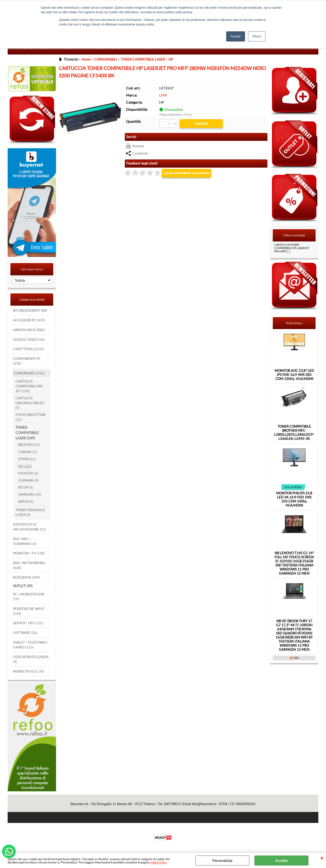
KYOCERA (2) (28, 473)
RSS (296, 658)
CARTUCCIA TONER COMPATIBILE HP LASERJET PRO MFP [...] (292, 248)
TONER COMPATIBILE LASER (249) (27, 433)
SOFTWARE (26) (25, 633)
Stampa (138, 146)
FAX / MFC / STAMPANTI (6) (25, 541)
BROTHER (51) (29, 445)
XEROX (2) (26, 502)
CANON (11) (28, 452)
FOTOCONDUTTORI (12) (31, 417)
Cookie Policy (158, 862)
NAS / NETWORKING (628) (29, 565)
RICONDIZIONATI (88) (30, 311)
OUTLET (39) (23, 586)
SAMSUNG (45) (30, 494)
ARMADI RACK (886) (29, 330)
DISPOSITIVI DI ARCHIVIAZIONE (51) (29, 527)
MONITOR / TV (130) (29, 553)
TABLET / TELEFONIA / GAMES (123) (30, 645)
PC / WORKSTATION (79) (29, 597)
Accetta (281, 860)
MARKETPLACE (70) (29, 672)
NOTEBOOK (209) (27, 578)
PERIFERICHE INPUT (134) (29, 611)
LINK (163, 95)
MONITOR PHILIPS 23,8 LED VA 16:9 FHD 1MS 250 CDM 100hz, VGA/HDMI (294, 499)
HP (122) (25, 466)
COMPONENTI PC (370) (27, 361)
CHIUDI (322, 858)
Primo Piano (294, 323)
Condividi (140, 153)
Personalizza (222, 860)
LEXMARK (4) (28, 480)
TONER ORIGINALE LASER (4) (30, 512)
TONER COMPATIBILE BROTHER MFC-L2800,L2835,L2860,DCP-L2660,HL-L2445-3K (294, 432)
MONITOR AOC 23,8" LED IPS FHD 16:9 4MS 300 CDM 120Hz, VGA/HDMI (294, 375)
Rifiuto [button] (257, 36)
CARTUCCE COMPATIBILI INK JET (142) (29, 386)
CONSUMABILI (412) (29, 373)
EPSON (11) (27, 459)
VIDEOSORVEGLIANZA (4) (31, 659)
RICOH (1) (26, 487)
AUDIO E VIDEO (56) (29, 340)
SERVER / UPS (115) (28, 623)
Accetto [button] (236, 36)
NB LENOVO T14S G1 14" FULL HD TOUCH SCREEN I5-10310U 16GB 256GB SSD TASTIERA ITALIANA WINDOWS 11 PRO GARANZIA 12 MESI (294, 563)
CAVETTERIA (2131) (29, 349)
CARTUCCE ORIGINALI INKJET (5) (30, 403)
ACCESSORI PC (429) (29, 320)
